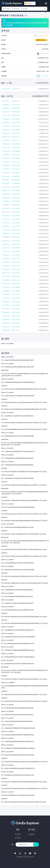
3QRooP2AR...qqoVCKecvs (11, 137)
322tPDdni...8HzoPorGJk (11, 266)
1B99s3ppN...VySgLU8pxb (11, 144)
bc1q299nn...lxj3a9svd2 (11, 155)
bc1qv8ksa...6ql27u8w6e (11, 302)
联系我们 (18, 838)
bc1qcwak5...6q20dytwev (11, 112)
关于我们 (18, 834)
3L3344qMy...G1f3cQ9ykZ (11, 173)
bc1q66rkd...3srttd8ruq (11, 209)
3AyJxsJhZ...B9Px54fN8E (11, 277)
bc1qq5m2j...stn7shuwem (11, 255)
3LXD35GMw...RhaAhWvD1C (11, 166)
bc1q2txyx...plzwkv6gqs (11, 223)
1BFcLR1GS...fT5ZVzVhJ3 (11, 262)
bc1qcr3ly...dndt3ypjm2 (11, 219)
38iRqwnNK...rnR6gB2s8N (11, 198)
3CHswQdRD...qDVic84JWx (11, 320)
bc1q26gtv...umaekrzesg (11, 280)
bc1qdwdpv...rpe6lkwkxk (11, 312)
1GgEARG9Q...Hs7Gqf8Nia (11, 194)
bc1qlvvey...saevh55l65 (11, 298)
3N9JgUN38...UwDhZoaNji (11, 237)
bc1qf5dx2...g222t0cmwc (11, 305)
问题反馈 (32, 834)
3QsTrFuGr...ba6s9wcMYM (11, 212)
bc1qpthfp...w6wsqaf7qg (11, 269)
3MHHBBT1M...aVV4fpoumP (11, 234)
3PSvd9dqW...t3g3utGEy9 (11, 216)
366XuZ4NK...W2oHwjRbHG (11, 323)
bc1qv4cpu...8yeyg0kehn (11, 176)
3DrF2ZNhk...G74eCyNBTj (11, 309)
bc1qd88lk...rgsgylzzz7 (11, 141)
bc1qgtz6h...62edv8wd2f (11, 130)
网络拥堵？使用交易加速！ (14, 15)
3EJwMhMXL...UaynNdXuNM (11, 180)
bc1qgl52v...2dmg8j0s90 (11, 205)
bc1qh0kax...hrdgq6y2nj (11, 244)
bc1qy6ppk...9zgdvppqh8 (11, 119)
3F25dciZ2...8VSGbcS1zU (11, 126)
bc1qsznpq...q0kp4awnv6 (11, 284)
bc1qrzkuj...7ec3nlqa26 (11, 148)
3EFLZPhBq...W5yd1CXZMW (11, 123)
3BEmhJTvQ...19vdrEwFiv (11, 273)
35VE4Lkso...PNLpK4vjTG (11, 115)
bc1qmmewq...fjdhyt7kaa (11, 259)
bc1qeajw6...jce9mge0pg (11, 151)
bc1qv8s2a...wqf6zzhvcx (11, 295)
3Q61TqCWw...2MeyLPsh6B (11, 330)
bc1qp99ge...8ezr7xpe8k (11, 291)
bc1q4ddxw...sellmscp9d (11, 226)
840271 (36, 36)
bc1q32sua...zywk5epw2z (11, 327)
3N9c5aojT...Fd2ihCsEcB (11, 133)
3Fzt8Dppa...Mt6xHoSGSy (11, 201)
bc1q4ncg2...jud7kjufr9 (11, 316)
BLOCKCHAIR (43, 54)
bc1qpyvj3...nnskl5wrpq (11, 241)
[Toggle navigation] (46, 4)
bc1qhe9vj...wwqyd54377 (11, 101)
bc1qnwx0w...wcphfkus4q (11, 89)
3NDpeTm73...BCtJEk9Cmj (11, 191)
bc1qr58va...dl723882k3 (11, 287)
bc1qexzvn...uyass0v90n (11, 187)
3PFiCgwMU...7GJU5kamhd (11, 184)
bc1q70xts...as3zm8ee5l (11, 248)
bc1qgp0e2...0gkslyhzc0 (11, 105)
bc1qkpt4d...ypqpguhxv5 (11, 252)
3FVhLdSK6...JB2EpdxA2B (11, 158)
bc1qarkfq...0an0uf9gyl (11, 230)
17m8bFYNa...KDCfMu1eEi (11, 169)
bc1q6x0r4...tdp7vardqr (11, 162)
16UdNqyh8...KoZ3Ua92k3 (11, 108)
